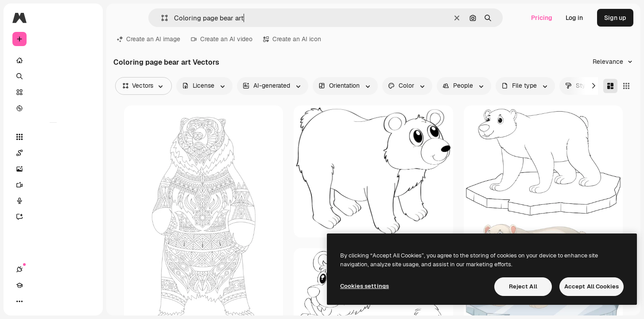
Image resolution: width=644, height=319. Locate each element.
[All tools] (53, 137)
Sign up (615, 18)
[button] (161, 18)
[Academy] (35, 301)
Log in (574, 18)
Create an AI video (222, 39)
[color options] (407, 86)
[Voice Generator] (53, 201)
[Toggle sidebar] (87, 18)
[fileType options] (525, 86)
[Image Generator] (53, 169)
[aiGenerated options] (273, 86)
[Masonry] (610, 86)
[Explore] (53, 108)
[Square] (626, 86)
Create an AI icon (292, 39)
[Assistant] (53, 217)
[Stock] (53, 92)
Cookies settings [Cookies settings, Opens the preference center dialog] (365, 286)
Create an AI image (149, 39)
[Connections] (19, 301)
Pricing (542, 18)
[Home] (53, 60)
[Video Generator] (53, 185)
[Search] (53, 76)
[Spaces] (53, 153)
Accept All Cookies (592, 286)
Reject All (523, 286)
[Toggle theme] (51, 301)
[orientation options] (345, 86)
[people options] (464, 86)
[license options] (204, 86)
